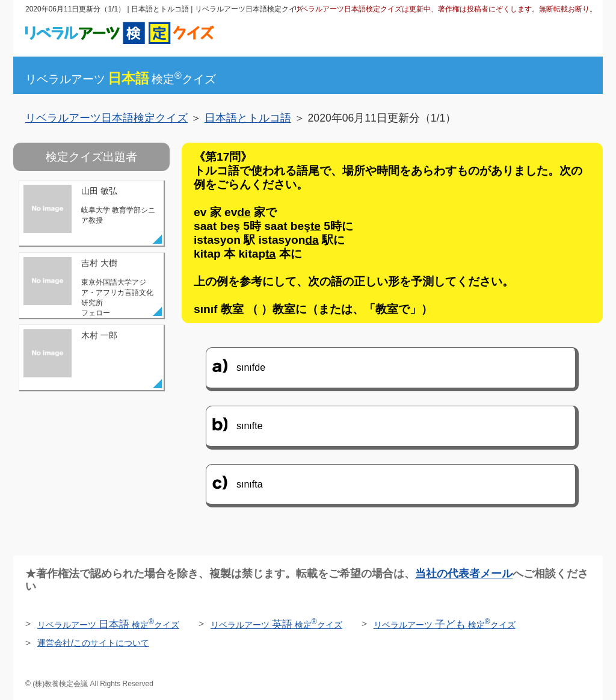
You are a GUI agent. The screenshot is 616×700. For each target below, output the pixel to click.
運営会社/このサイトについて (93, 643)
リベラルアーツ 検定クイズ (108, 625)
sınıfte (250, 426)
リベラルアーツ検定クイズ (121, 79)
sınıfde (251, 367)
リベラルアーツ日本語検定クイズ (106, 118)
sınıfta (250, 484)
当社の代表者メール (464, 574)
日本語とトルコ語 (248, 118)
